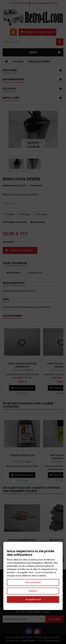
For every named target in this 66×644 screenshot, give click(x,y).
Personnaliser (33, 582)
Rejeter (33, 591)
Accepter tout (33, 599)
